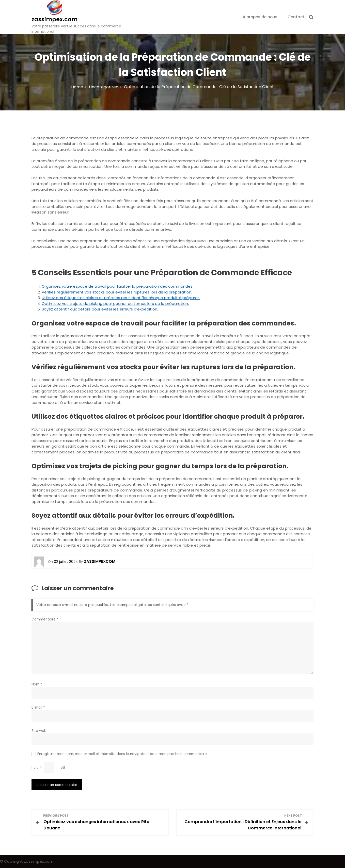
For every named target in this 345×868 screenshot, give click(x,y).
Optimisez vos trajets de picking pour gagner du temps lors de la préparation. (115, 304)
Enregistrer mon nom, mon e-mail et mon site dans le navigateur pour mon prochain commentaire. (122, 754)
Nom (37, 684)
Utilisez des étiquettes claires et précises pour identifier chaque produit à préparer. (121, 298)
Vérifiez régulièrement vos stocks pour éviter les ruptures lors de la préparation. (117, 292)
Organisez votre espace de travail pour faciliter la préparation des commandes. (117, 286)
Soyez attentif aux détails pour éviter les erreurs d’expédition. (100, 309)
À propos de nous (260, 17)
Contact (296, 17)
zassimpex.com (54, 19)
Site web (39, 731)
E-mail (38, 707)
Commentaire (45, 619)
